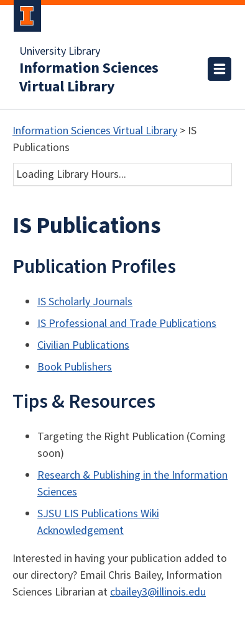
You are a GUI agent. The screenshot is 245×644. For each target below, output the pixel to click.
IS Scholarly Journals (85, 302)
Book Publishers (75, 367)
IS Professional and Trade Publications (127, 324)
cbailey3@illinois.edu (158, 592)
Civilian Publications (83, 345)
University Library (60, 52)
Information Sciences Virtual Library (89, 78)
